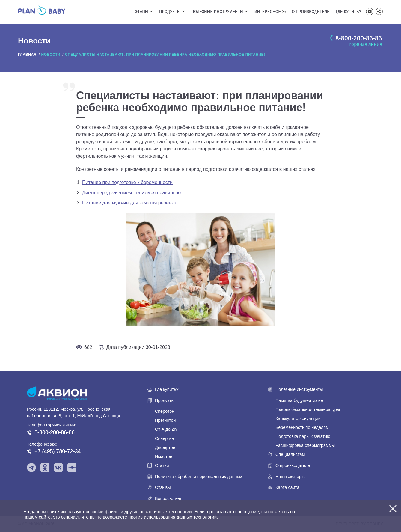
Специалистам (290, 454)
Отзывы (163, 487)
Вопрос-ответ (168, 498)
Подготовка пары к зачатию (303, 436)
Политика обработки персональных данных (199, 477)
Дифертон (165, 447)
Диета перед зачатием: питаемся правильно (131, 193)
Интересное (268, 12)
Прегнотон (165, 420)
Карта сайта (287, 487)
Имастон (164, 456)
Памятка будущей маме (299, 400)
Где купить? (349, 12)
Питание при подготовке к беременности (127, 182)
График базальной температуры (308, 409)
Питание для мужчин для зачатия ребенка (129, 203)
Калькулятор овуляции (298, 418)
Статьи (162, 465)
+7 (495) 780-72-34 (58, 451)
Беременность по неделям (302, 427)
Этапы (142, 12)
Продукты (170, 12)
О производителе (311, 12)
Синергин (165, 438)
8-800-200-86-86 (55, 432)
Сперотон (165, 411)
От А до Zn (166, 429)
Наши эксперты (291, 477)
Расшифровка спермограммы (305, 445)
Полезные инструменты (217, 12)
